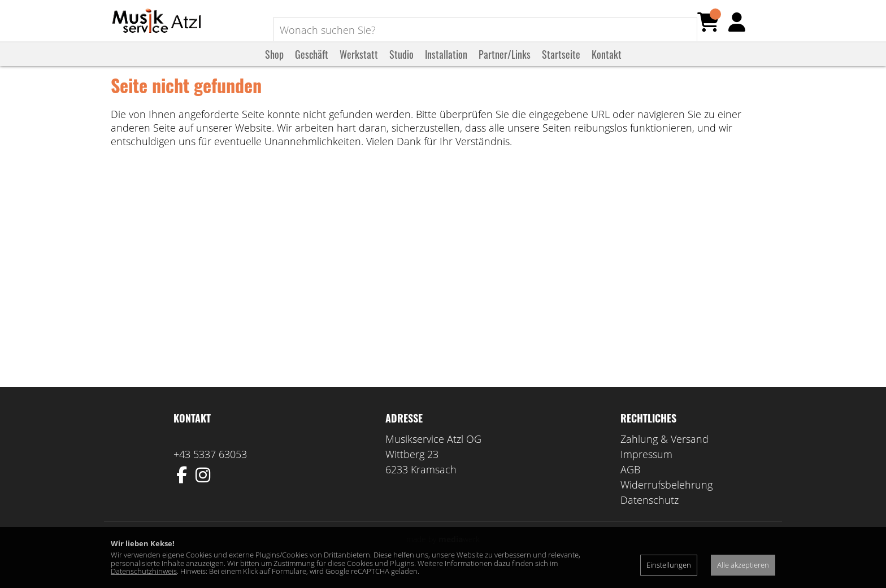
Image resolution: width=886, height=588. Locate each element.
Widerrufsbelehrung (666, 499)
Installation (446, 64)
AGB (630, 484)
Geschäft (312, 64)
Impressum (646, 468)
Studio (401, 64)
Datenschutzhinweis (144, 571)
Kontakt (607, 64)
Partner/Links (505, 64)
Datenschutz (650, 514)
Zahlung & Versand (664, 453)
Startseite (561, 64)
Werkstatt (359, 64)
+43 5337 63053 (210, 468)
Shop (274, 64)
